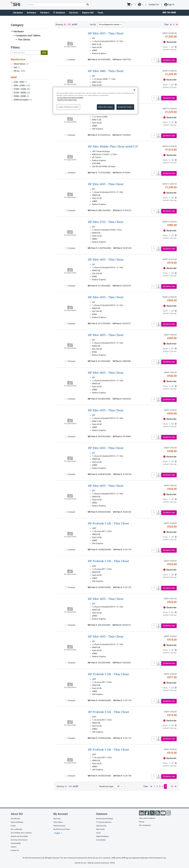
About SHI (17, 814)
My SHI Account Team (62, 829)
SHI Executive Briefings (105, 819)
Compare (71, 60)
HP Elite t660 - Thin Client (106, 71)
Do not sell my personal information (70, 98)
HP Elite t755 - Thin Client (106, 222)
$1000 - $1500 (22, 89)
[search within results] (26, 53)
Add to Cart (169, 60)
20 (118, 786)
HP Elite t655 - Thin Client (106, 33)
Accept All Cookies (125, 107)
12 (172, 786)
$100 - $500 (20, 82)
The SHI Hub (15, 819)
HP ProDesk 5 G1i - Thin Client (108, 523)
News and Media (17, 822)
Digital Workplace (103, 836)
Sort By (93, 25)
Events (13, 826)
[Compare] (66, 60)
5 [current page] (174, 25)
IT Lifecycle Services (104, 822)
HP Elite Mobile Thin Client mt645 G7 (113, 146)
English (57, 833)
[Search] (88, 4)
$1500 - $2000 (22, 93)
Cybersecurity (101, 826)
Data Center (100, 829)
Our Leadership (16, 829)
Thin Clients (24, 40)
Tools (100, 13)
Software (32, 13)
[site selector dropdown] (141, 5)
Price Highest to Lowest (109, 25)
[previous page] (171, 25)
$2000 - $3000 (21, 96)
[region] (95, 101)
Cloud (98, 833)
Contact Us (154, 5)
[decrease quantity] (159, 61)
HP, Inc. (19, 71)
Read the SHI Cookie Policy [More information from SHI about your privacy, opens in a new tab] (67, 100)
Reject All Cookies (106, 107)
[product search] (58, 5)
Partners (45, 13)
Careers (14, 847)
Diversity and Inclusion (19, 840)
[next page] (177, 25)
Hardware (18, 13)
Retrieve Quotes (59, 826)
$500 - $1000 (22, 86)
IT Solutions (59, 13)
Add (44, 53)
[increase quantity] (159, 59)
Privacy (142, 822)
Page (166, 24)
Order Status (58, 822)
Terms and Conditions (147, 818)
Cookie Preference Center (68, 107)
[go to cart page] (130, 5)
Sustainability (16, 843)
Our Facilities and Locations (21, 833)
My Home (57, 819)
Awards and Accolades (19, 836)
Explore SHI (88, 13)
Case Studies (101, 840)
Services (74, 13)
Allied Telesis (21, 64)
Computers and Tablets (28, 35)
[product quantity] (154, 60)
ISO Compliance (145, 825)
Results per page (106, 786)
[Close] (134, 90)
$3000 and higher (23, 100)
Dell (17, 67)
